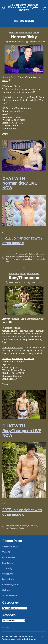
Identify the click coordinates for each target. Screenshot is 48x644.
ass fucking (10, 254)
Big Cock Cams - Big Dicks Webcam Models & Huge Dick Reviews (24, 7)
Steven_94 (8, 574)
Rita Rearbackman (16, 42)
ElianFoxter (8, 563)
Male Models (26, 32)
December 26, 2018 (37, 42)
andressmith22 (10, 547)
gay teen (33, 257)
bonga (34, 254)
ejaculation (24, 257)
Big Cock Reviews (5, 627)
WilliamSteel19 (10, 595)
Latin (23, 273)
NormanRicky (24, 37)
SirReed (6, 590)
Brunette (13, 32)
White (36, 32)
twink (8, 262)
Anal (7, 526)
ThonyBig (7, 568)
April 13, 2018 (37, 282)
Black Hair (14, 273)
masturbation (15, 259)
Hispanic (24, 526)
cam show (14, 257)
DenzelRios (8, 579)
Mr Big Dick (8, 627)
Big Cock (27, 254)
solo (43, 259)
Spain (21, 528)
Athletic (19, 254)
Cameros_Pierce (11, 585)
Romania (37, 259)
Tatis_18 (6, 552)
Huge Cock (33, 526)
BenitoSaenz (9, 558)
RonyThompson (24, 278)
